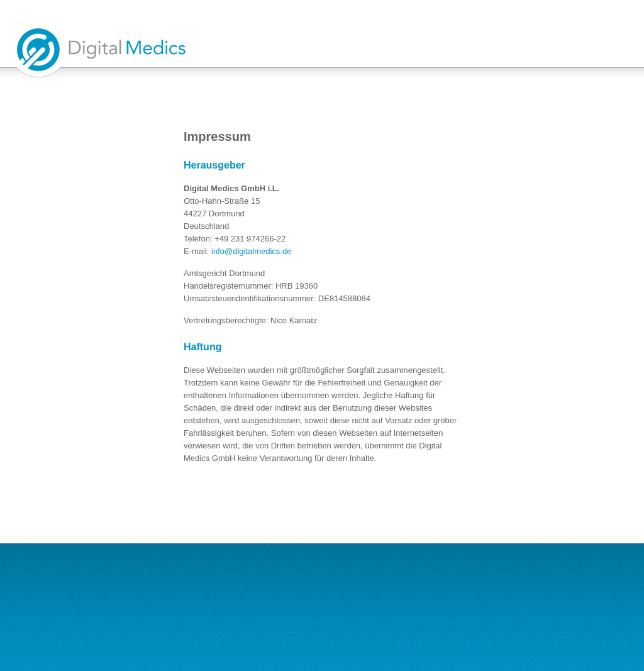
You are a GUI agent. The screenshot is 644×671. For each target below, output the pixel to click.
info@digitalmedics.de (251, 251)
